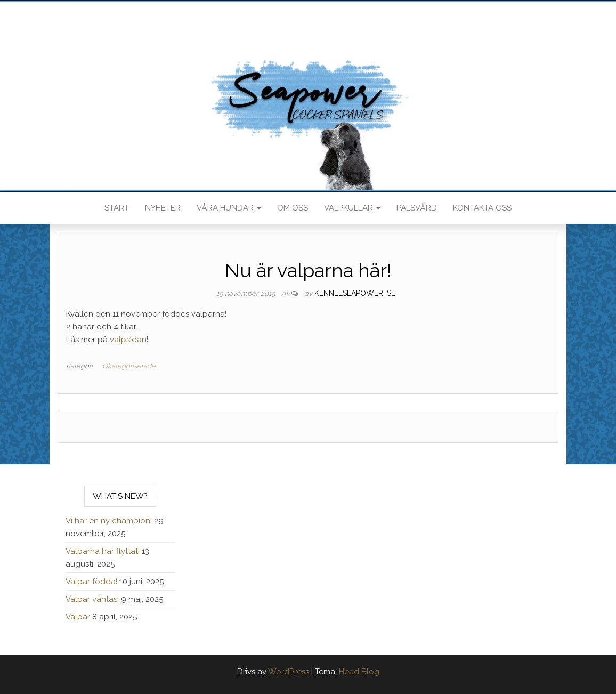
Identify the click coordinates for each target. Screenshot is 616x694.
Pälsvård (417, 208)
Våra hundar (229, 208)
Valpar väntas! (92, 599)
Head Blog (359, 672)
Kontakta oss (482, 208)
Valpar (78, 617)
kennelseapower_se (355, 293)
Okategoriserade (129, 366)
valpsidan (128, 340)
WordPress (289, 672)
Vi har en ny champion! (109, 521)
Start (117, 208)
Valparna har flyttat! (103, 551)
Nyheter (163, 208)
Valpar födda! (91, 582)
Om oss (293, 208)
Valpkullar (352, 208)
